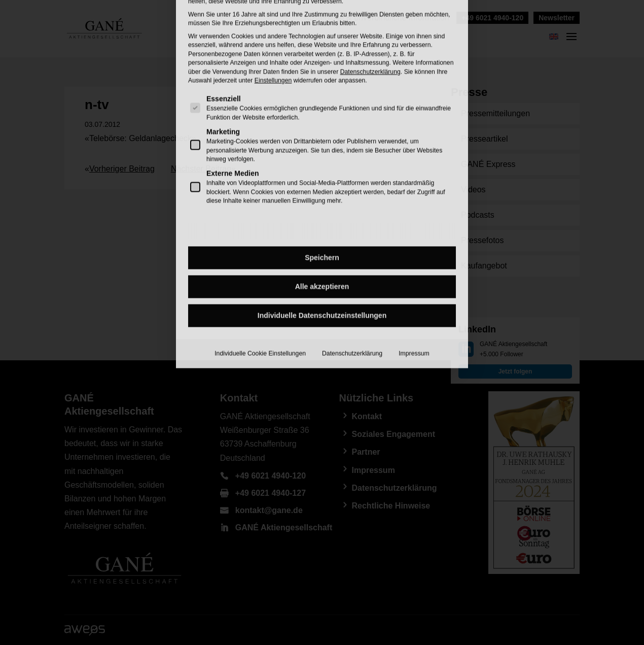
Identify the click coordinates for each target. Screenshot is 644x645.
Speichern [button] (322, 166)
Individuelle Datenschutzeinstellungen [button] (322, 224)
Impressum (414, 262)
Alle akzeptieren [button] (322, 195)
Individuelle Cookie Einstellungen (260, 262)
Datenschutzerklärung (352, 262)
